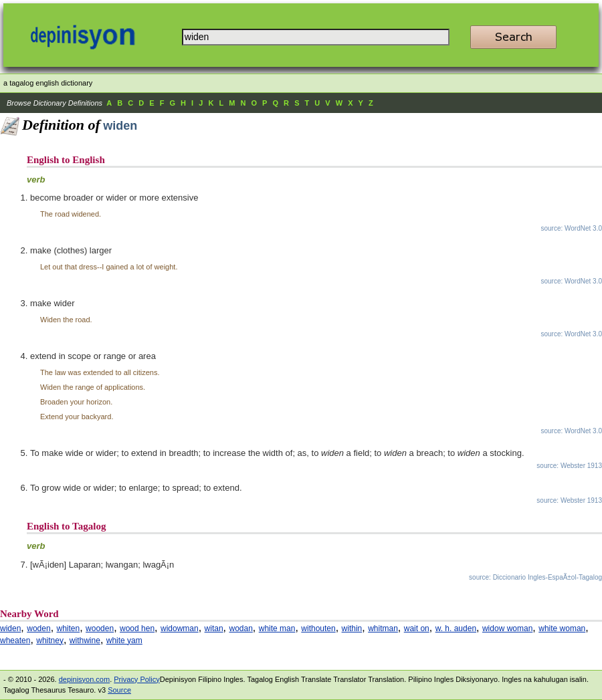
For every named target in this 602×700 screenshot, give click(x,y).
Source (119, 690)
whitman (383, 628)
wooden (100, 628)
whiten (69, 628)
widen (10, 628)
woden (38, 628)
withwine (85, 640)
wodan (240, 628)
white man (277, 628)
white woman (562, 628)
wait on (417, 628)
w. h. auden (456, 628)
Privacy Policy (136, 679)
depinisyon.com (84, 679)
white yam (124, 640)
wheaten (15, 640)
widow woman (507, 628)
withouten (318, 628)
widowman (180, 628)
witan (214, 628)
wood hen (137, 628)
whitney (50, 640)
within (352, 628)
